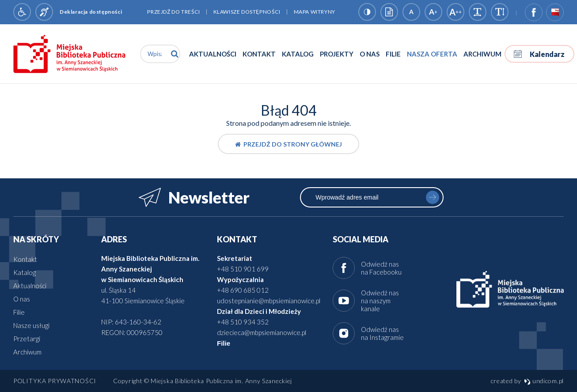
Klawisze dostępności (247, 12)
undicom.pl (544, 381)
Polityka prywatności (55, 381)
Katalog (298, 54)
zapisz (433, 197)
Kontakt (259, 54)
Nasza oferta (432, 54)
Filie (393, 54)
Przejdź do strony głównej (288, 144)
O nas (370, 54)
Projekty (337, 54)
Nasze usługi (31, 325)
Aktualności (213, 54)
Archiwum (482, 54)
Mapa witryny (315, 12)
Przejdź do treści (173, 12)
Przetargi (27, 339)
